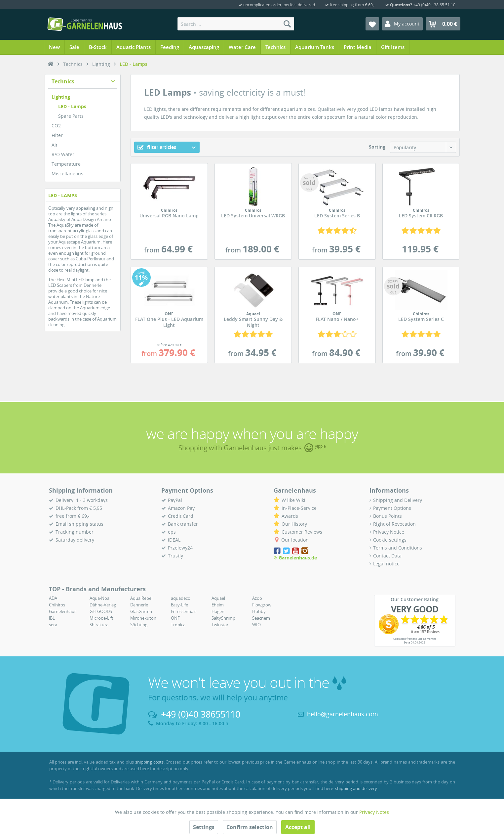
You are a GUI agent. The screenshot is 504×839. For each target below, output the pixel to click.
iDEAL (174, 540)
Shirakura (99, 625)
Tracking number (75, 532)
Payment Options (392, 508)
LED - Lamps (72, 106)
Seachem (261, 618)
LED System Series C (421, 317)
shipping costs (149, 762)
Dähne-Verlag (103, 605)
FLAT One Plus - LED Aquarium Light (169, 320)
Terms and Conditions (398, 548)
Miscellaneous (67, 174)
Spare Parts (71, 116)
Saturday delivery (75, 540)
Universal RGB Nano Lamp (169, 213)
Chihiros (57, 605)
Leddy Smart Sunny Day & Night (253, 320)
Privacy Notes (374, 812)
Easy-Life (179, 605)
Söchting (139, 625)
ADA (53, 598)
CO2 (56, 126)
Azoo (257, 598)
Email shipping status (79, 524)
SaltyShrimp (223, 618)
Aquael (218, 598)
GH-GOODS (101, 611)
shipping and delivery (356, 788)
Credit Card (181, 516)
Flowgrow (262, 605)
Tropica (178, 625)
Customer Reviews (302, 532)
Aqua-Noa (99, 598)
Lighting (61, 97)
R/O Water (63, 154)
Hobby (259, 611)
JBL (52, 618)
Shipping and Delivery (398, 500)
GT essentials (184, 611)
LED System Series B (337, 213)
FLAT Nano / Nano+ (337, 317)
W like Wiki (293, 500)
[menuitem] (236, 24)
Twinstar (220, 625)
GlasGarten (141, 611)
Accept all (298, 827)
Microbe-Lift (101, 618)
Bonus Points (388, 516)
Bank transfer (183, 524)
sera (53, 625)
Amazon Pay (181, 508)
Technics (63, 81)
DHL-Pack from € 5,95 (79, 508)
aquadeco (181, 598)
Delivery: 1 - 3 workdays (82, 500)
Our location (295, 540)
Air (55, 145)
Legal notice (386, 564)
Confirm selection (250, 827)
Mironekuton (143, 618)
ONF (175, 618)
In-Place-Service (299, 508)
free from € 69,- (73, 516)
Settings (204, 827)
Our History (294, 524)
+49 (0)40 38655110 (201, 714)
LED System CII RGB (421, 213)
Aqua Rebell (142, 598)
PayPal (175, 500)
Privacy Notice (389, 532)
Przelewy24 (180, 548)
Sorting (377, 147)
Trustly (175, 556)
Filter (57, 135)
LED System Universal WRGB (253, 213)
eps (172, 532)
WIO (256, 625)
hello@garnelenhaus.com (343, 714)
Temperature (66, 164)
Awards (290, 516)
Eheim (218, 605)
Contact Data (387, 556)
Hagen (218, 611)
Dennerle (139, 605)
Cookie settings (390, 540)
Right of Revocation (394, 524)
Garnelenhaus (63, 611)
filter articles (157, 147)
